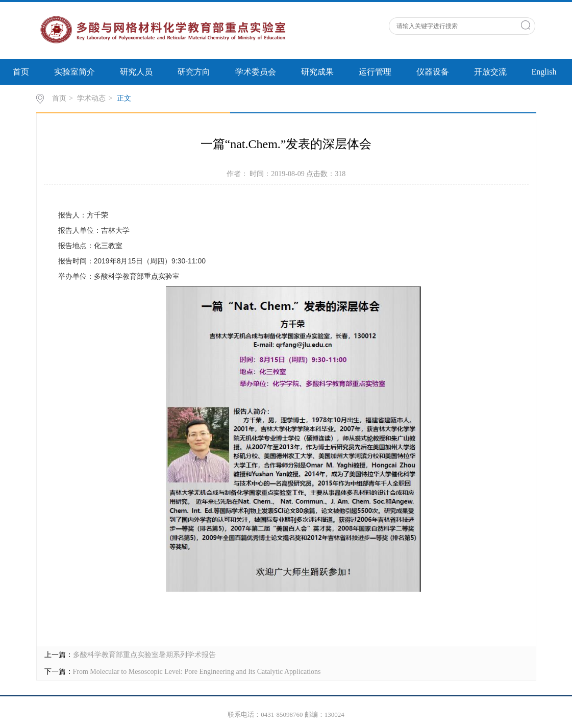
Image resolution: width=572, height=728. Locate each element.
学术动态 (91, 98)
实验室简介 (74, 72)
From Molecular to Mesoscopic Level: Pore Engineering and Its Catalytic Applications (197, 672)
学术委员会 (256, 72)
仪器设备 (433, 72)
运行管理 (375, 72)
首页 (21, 72)
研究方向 (194, 72)
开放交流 (490, 72)
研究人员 (136, 72)
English (544, 72)
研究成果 (317, 72)
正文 (124, 98)
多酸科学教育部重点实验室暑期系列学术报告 (144, 655)
